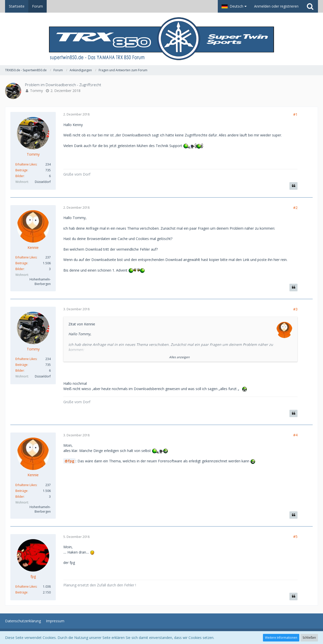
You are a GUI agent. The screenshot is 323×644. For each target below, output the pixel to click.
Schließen (309, 638)
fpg (71, 461)
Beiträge (21, 170)
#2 (295, 208)
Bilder (20, 176)
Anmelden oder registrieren (276, 6)
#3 (295, 309)
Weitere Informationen (281, 638)
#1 (295, 114)
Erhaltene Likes (26, 164)
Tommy (36, 91)
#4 (295, 435)
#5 (295, 536)
